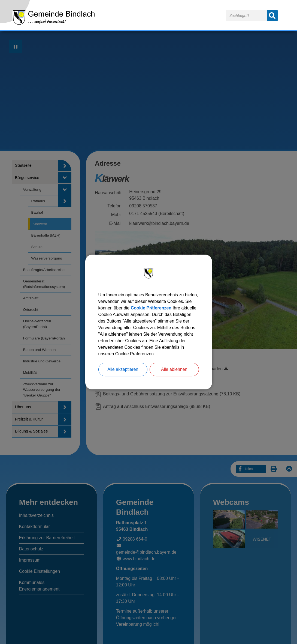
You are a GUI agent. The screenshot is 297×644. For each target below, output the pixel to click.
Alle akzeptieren (123, 369)
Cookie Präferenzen (151, 308)
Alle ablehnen (174, 369)
